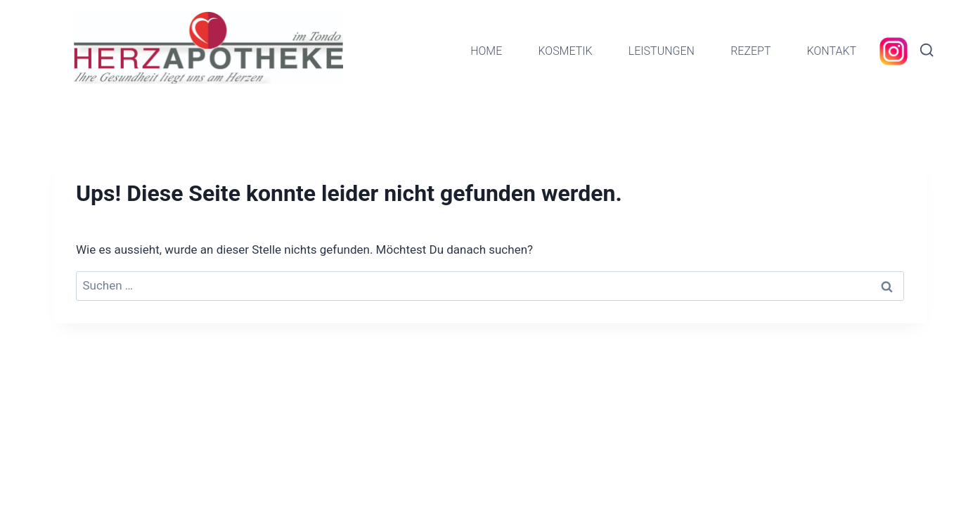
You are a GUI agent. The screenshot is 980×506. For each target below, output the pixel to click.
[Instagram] (894, 51)
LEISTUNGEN (662, 51)
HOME (486, 51)
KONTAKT (832, 51)
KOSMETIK (565, 51)
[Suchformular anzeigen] (927, 51)
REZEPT (750, 51)
